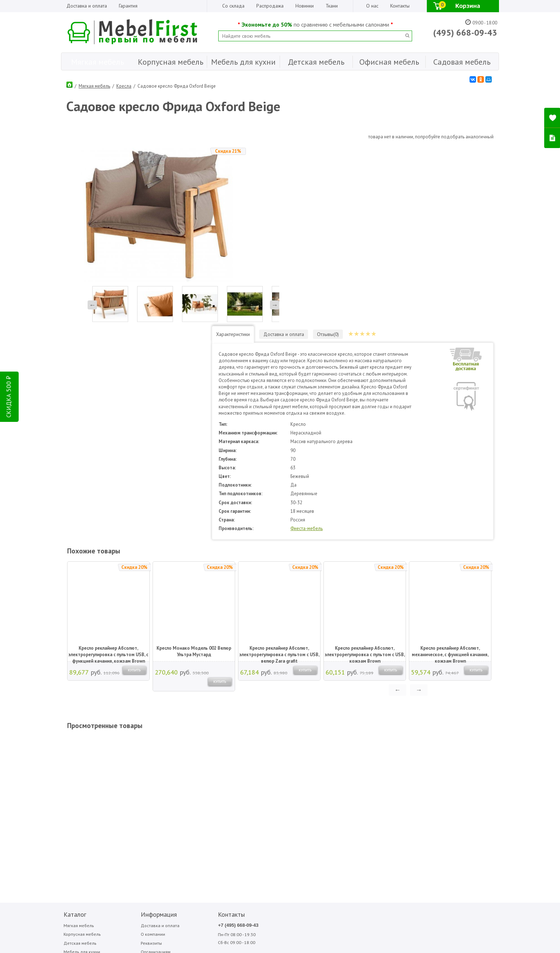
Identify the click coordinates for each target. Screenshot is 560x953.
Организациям (135, 780)
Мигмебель (359, 760)
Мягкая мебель (94, 84)
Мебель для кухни (80, 780)
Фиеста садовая (401, 768)
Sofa (276, 768)
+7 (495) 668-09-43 (200, 752)
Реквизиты (130, 771)
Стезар (394, 760)
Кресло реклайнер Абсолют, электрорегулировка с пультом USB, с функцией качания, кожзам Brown (108, 479)
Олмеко (356, 768)
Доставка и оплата (87, 6)
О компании (132, 762)
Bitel (277, 752)
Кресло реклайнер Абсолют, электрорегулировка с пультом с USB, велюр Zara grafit (279, 479)
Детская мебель (78, 771)
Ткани (332, 6)
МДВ (316, 768)
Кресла (124, 84)
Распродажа (270, 6)
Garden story (284, 760)
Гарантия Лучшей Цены (144, 789)
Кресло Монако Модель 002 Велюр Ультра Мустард (193, 478)
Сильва (394, 752)
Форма (432, 760)
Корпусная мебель (80, 762)
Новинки (305, 6)
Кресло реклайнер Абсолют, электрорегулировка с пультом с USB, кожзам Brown (364, 479)
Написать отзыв (91, 849)
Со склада (233, 6)
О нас (372, 6)
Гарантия (128, 6)
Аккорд (318, 752)
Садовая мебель (79, 798)
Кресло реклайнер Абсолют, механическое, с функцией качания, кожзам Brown (449, 479)
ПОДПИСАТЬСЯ (170, 837)
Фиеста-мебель (349, 356)
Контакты (400, 6)
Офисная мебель (79, 789)
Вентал (317, 760)
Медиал (356, 752)
